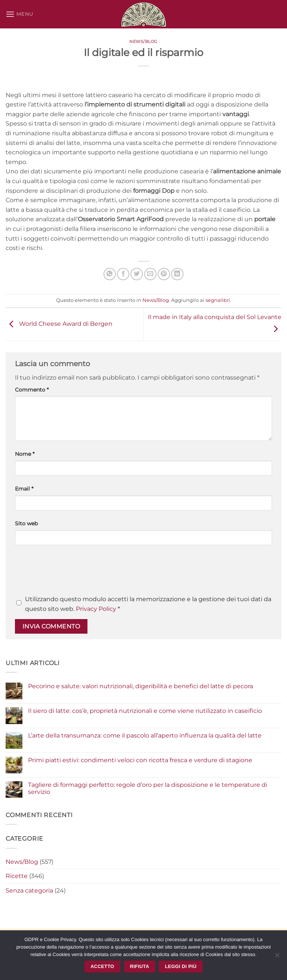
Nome (25, 454)
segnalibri (218, 300)
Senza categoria (29, 891)
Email (24, 489)
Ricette (17, 876)
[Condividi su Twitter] (137, 274)
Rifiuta (140, 967)
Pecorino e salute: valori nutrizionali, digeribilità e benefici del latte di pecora (141, 686)
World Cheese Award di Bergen (59, 324)
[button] (19, 14)
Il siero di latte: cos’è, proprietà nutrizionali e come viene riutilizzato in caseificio (145, 711)
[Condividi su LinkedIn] (177, 274)
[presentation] (72, 572)
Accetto (102, 967)
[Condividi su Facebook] (123, 274)
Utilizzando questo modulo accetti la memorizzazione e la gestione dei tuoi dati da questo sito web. (148, 604)
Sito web (26, 523)
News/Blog (143, 41)
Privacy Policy (96, 609)
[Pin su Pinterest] (164, 274)
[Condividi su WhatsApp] (110, 274)
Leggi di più (180, 967)
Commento (32, 390)
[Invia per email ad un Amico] (150, 274)
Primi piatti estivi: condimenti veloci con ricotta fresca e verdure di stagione (140, 760)
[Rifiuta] (277, 957)
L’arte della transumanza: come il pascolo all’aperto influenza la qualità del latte (145, 735)
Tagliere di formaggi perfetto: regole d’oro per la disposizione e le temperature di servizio (148, 788)
